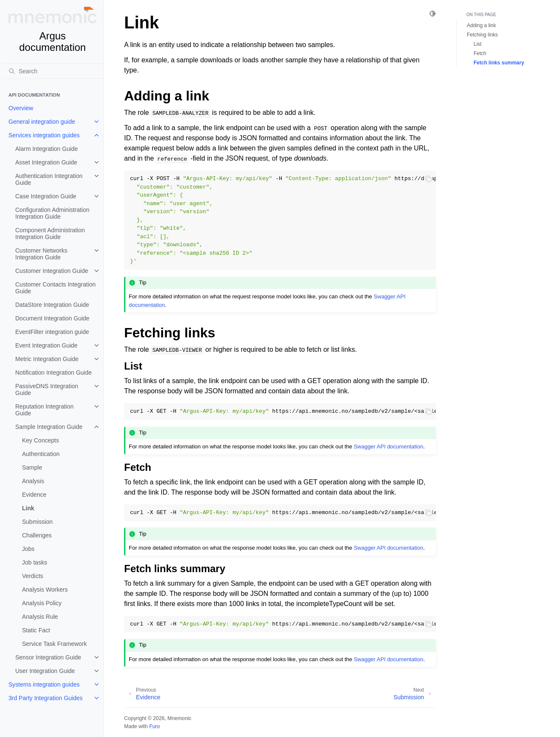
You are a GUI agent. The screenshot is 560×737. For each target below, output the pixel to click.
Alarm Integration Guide (47, 149)
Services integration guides (44, 135)
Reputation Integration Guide (44, 410)
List (478, 44)
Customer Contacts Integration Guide (55, 288)
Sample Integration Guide (49, 427)
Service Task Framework (54, 644)
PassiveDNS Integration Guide (47, 389)
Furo (154, 726)
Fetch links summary (499, 63)
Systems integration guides (44, 684)
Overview (21, 108)
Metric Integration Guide (47, 359)
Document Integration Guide (52, 318)
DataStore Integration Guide (52, 305)
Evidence (34, 495)
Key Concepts (40, 440)
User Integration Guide (45, 671)
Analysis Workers (45, 590)
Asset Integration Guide (46, 162)
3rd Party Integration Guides (46, 698)
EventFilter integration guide (52, 332)
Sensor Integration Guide (48, 657)
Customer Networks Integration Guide (41, 254)
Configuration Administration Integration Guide (52, 213)
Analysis (33, 481)
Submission (37, 522)
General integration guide (42, 122)
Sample (32, 467)
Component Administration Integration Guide (50, 234)
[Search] (53, 71)
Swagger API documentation (388, 446)
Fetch (480, 53)
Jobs (28, 549)
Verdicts (33, 576)
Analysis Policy (42, 603)
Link (28, 508)
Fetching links (482, 35)
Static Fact (36, 630)
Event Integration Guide (46, 345)
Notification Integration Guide (54, 373)
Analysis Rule (40, 617)
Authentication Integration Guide (49, 179)
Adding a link (481, 25)
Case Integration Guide (46, 196)
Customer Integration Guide (52, 271)
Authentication (41, 454)
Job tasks (35, 562)
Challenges (37, 535)
